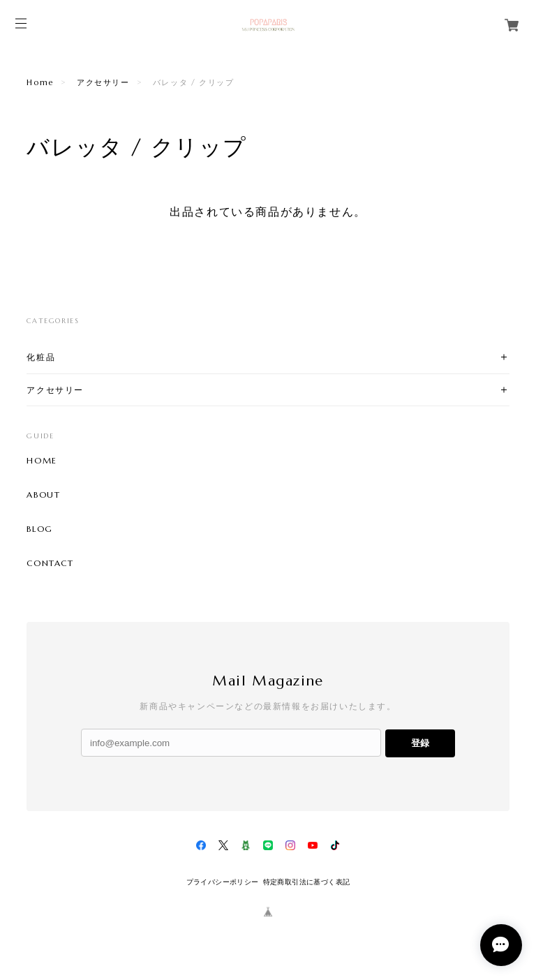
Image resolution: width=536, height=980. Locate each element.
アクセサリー (103, 82)
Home (40, 82)
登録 (420, 743)
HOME (42, 461)
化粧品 (41, 357)
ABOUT (43, 495)
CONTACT (50, 563)
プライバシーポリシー (223, 882)
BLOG (39, 529)
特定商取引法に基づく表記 (307, 882)
